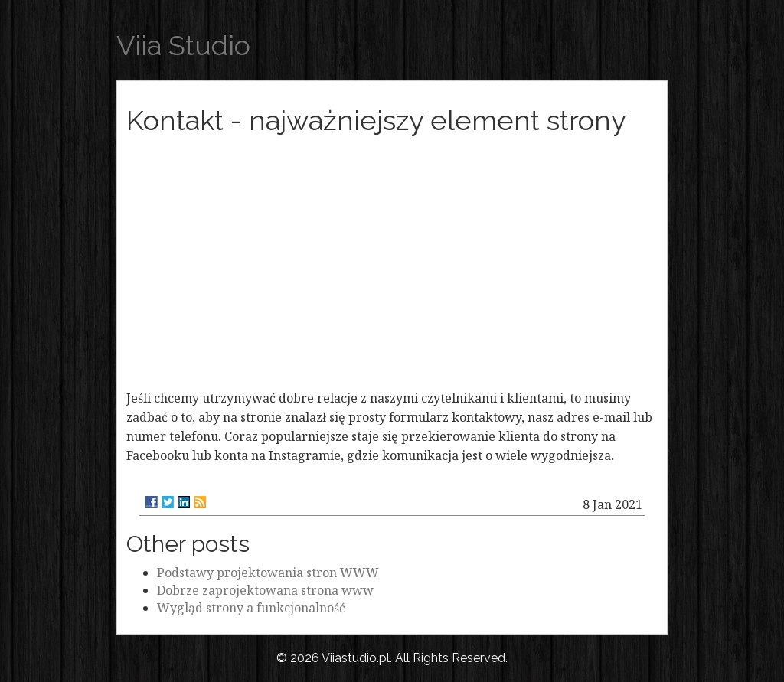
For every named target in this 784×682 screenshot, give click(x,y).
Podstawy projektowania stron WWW (268, 573)
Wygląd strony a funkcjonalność (251, 608)
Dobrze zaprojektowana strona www (265, 590)
